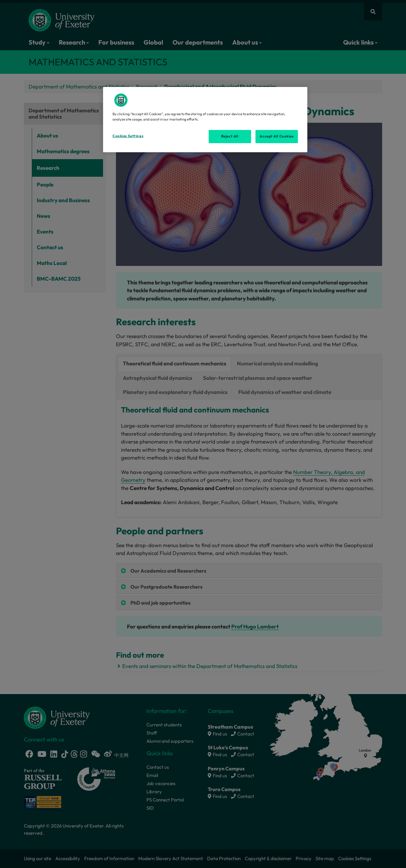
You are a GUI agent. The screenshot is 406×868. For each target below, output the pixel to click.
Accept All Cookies (277, 136)
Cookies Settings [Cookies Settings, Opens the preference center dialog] (128, 136)
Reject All (230, 136)
